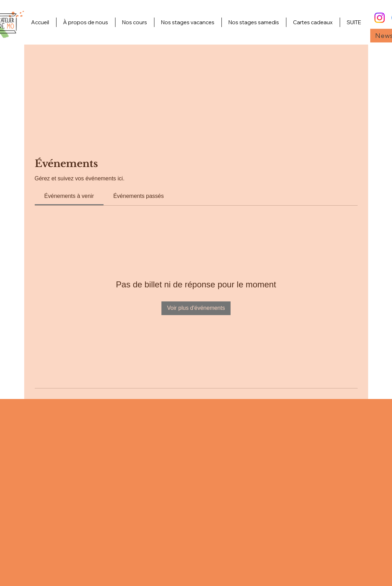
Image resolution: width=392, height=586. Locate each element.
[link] (69, 196)
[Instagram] (380, 18)
